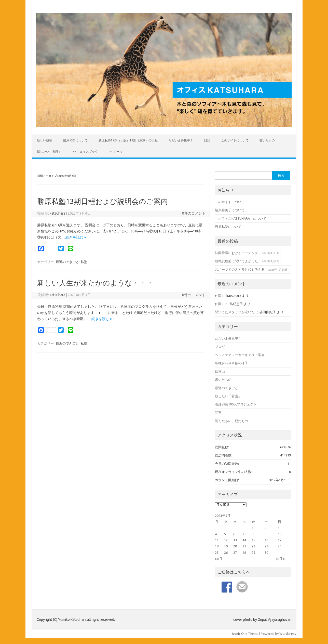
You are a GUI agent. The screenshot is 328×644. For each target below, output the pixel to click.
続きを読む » (76, 237)
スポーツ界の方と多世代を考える (240, 269)
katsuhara (57, 213)
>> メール (116, 152)
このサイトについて (235, 140)
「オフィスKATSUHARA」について (241, 218)
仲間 (218, 296)
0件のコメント (194, 213)
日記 (207, 140)
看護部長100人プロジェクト (236, 404)
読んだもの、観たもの (231, 421)
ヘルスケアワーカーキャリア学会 (240, 355)
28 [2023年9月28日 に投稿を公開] (244, 553)
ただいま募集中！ (181, 140)
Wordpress (288, 634)
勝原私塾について (75, 140)
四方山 (220, 371)
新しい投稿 (45, 140)
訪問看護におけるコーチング (236, 253)
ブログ (220, 347)
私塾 (84, 262)
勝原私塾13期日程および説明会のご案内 (102, 201)
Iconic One (240, 634)
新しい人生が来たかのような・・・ (95, 283)
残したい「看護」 (49, 152)
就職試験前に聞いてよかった (236, 261)
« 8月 (219, 559)
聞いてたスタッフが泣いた (235, 312)
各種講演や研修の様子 (231, 363)
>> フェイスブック (85, 152)
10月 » (280, 559)
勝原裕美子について (230, 210)
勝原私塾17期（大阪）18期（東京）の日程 (128, 140)
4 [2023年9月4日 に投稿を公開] (216, 534)
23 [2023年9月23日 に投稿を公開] (266, 546)
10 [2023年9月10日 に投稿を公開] (280, 534)
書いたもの (267, 140)
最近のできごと (67, 262)
